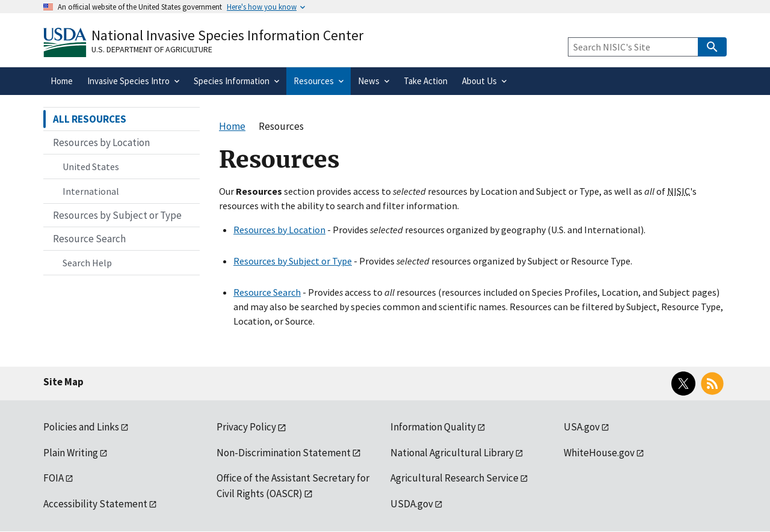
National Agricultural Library (452, 453)
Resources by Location (279, 230)
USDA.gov (412, 504)
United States (91, 167)
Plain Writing (71, 453)
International (91, 191)
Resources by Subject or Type (293, 261)
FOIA (54, 478)
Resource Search (267, 292)
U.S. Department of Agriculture (152, 49)
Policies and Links (81, 427)
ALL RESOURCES (90, 119)
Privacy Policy (246, 427)
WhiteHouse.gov (599, 453)
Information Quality (433, 427)
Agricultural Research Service (454, 478)
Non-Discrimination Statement (284, 453)
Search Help (87, 263)
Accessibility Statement (95, 504)
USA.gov (582, 427)
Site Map (63, 382)
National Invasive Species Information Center (227, 35)
